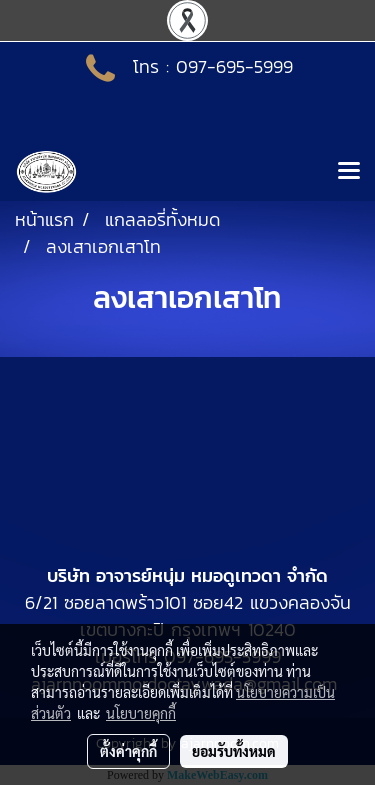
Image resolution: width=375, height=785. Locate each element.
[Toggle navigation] (349, 172)
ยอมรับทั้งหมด (234, 751)
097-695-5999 (234, 66)
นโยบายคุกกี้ (141, 713)
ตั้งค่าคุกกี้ (128, 751)
